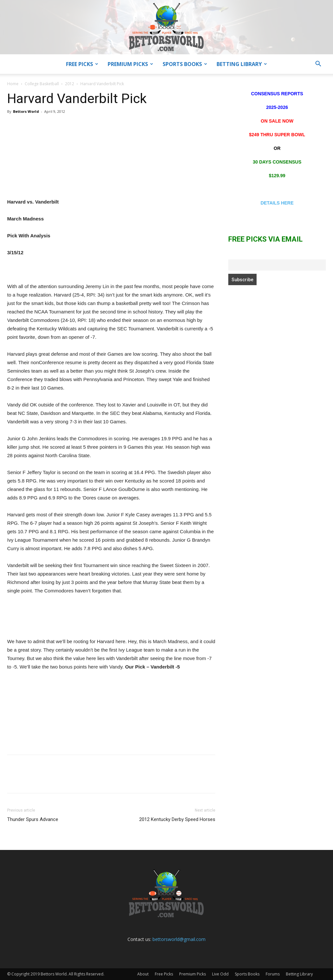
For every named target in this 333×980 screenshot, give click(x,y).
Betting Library (242, 64)
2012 (70, 84)
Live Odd (220, 974)
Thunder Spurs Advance (33, 819)
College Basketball (42, 84)
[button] (318, 65)
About (143, 974)
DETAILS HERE (277, 203)
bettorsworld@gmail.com (179, 939)
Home (13, 84)
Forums (273, 974)
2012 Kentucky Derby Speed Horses (177, 819)
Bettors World (26, 111)
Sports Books (185, 64)
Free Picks (82, 64)
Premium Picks (130, 64)
